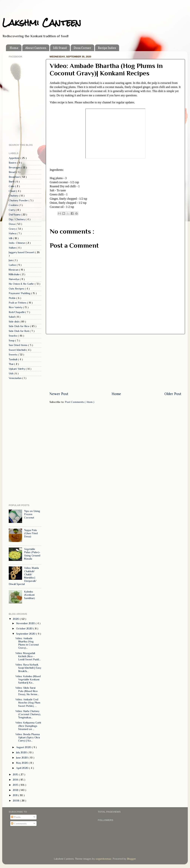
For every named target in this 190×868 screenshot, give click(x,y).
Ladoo (13, 265)
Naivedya (14, 279)
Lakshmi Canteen (42, 23)
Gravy (13, 229)
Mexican (14, 270)
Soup (12, 340)
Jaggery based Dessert (22, 252)
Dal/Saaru (15, 214)
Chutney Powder (19, 200)
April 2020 (23, 768)
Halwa (13, 233)
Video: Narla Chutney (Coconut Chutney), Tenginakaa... (28, 714)
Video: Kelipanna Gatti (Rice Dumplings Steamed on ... (28, 726)
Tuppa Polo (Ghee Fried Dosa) (31, 533)
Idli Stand (60, 48)
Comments (19, 824)
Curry (12, 210)
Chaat (12, 191)
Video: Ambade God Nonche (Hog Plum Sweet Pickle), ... (28, 703)
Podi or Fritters (18, 303)
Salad (12, 317)
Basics (13, 163)
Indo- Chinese (17, 243)
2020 (16, 619)
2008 (16, 801)
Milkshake (15, 274)
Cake (12, 186)
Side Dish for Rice (19, 326)
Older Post (173, 394)
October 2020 (25, 628)
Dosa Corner (82, 48)
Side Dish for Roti (19, 331)
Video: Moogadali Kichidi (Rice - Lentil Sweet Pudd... (28, 656)
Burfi (12, 182)
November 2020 (26, 623)
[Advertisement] (115, 363)
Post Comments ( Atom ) (80, 402)
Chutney (14, 196)
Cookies (14, 205)
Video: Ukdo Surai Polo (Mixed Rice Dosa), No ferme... (27, 691)
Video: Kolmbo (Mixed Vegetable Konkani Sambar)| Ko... (28, 680)
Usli (11, 373)
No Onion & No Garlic (22, 284)
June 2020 (22, 758)
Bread (12, 172)
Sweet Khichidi (18, 350)
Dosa (12, 224)
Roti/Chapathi (17, 312)
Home (14, 48)
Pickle (13, 298)
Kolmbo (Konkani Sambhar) (30, 595)
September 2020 (26, 634)
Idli (11, 238)
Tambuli (13, 359)
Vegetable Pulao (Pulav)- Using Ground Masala (32, 554)
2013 (16, 785)
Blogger (131, 859)
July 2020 (22, 752)
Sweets (13, 355)
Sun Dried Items (18, 345)
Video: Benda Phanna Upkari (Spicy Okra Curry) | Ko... (28, 738)
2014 (16, 780)
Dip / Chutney (17, 219)
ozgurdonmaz (103, 859)
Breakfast (15, 177)
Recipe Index (107, 48)
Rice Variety (16, 307)
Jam (11, 260)
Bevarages (15, 167)
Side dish (14, 322)
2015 (16, 774)
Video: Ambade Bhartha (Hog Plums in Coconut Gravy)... (27, 643)
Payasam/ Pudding (20, 293)
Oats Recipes (17, 289)
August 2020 (24, 747)
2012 (16, 790)
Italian (13, 248)
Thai (11, 364)
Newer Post (59, 394)
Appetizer (15, 158)
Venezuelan (15, 378)
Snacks (13, 336)
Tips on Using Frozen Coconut (32, 514)
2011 (15, 795)
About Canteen (36, 48)
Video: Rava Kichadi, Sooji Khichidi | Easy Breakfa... (28, 668)
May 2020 (22, 763)
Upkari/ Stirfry (17, 369)
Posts (16, 817)
